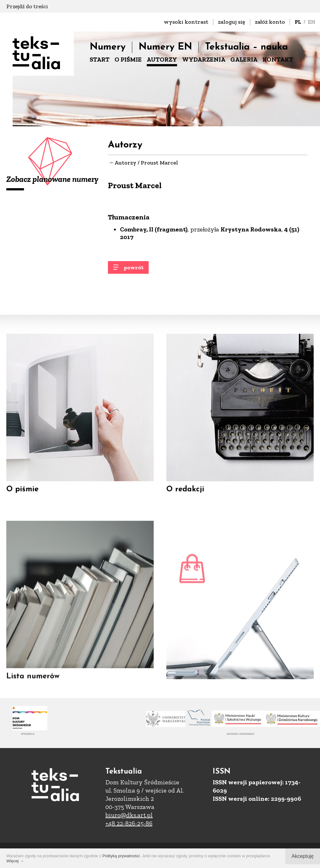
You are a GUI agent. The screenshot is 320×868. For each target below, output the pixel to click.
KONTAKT (278, 59)
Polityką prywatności (121, 856)
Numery (108, 47)
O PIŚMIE (128, 59)
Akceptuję (303, 856)
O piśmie (22, 494)
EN (312, 22)
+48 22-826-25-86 (129, 823)
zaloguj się (232, 22)
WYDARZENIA (204, 59)
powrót (134, 272)
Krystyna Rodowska (251, 230)
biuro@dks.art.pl (129, 815)
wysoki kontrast (186, 22)
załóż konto (270, 22)
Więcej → (15, 861)
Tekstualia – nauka (246, 47)
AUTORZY (162, 59)
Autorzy (125, 163)
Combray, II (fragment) (154, 230)
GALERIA (244, 59)
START (100, 59)
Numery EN (165, 47)
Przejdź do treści (27, 6)
